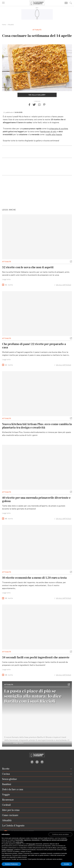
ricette (9, 285)
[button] (29, 105)
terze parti (32, 844)
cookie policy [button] (19, 842)
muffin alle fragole (54, 134)
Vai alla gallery (37, 95)
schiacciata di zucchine (59, 129)
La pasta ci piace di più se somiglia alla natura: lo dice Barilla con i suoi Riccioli (33, 696)
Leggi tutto (6, 279)
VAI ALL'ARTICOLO (63, 285)
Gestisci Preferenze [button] (11, 864)
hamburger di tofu (48, 132)
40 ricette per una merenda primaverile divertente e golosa (36, 499)
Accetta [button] (66, 864)
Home (4, 25)
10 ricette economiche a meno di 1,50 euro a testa (34, 578)
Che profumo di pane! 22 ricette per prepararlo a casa (34, 346)
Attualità (11, 25)
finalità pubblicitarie (8, 850)
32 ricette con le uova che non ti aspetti (28, 267)
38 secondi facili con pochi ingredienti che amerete (36, 657)
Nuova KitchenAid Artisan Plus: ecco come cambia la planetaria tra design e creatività (37, 426)
